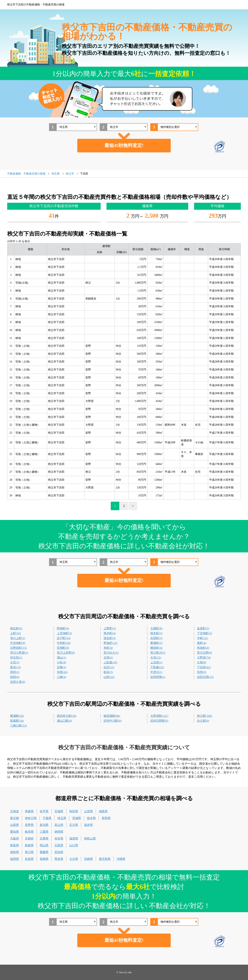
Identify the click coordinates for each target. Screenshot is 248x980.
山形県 (88, 811)
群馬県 (106, 818)
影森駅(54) (17, 721)
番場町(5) (156, 643)
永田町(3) (156, 638)
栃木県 (91, 818)
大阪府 (15, 839)
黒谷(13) (15, 667)
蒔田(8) (15, 677)
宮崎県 (88, 859)
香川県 (29, 852)
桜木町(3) (156, 633)
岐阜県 (29, 832)
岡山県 (44, 845)
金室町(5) (203, 628)
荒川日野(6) (205, 653)
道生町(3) (110, 638)
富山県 (59, 825)
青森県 (29, 811)
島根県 (29, 845)
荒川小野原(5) (19, 653)
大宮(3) (15, 662)
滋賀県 (74, 839)
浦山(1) (62, 658)
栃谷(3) (108, 672)
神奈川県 (31, 818)
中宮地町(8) (18, 643)
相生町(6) (16, 628)
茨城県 (77, 818)
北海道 (15, 811)
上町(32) (15, 633)
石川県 (74, 825)
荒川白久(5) (111, 653)
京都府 (29, 839)
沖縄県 (121, 859)
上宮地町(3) (64, 633)
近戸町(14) (64, 638)
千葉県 (47, 818)
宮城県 (59, 811)
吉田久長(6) (18, 682)
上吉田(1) (156, 662)
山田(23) (109, 677)
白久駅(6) (203, 721)
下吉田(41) (204, 667)
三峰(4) (62, 677)
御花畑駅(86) (112, 716)
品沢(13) (109, 667)
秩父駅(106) (205, 716)
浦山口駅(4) (64, 721)
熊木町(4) (110, 633)
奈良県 (59, 839)
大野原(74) (204, 658)
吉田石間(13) (205, 677)
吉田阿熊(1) (158, 677)
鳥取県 (15, 845)
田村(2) (15, 672)
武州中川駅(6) (113, 721)
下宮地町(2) (205, 633)
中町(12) (202, 638)
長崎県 (44, 859)
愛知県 (15, 832)
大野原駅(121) (159, 716)
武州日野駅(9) (159, 721)
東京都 (15, 818)
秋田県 (74, 811)
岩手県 (44, 811)
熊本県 (59, 859)
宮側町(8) (63, 648)
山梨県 (15, 825)
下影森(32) (157, 667)
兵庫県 (44, 839)
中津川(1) (156, 672)
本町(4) (108, 648)
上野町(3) (110, 628)
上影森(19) (110, 662)
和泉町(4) (203, 648)
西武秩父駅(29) (67, 716)
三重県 (44, 832)
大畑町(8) (156, 628)
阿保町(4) (63, 628)
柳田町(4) (156, 648)
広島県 (59, 845)
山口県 (74, 845)
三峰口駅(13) (18, 726)
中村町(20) (64, 643)
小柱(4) (62, 662)
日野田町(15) (18, 648)
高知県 (59, 852)
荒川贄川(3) (158, 653)
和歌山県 (90, 839)
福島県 (103, 811)
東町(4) (202, 643)
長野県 (29, 825)
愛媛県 (44, 852)
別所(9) (202, 672)
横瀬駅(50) (17, 716)
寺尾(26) (62, 672)
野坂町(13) (110, 643)
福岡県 (15, 859)
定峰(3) (62, 667)
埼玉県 (62, 818)
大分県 (74, 859)
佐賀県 (29, 859)
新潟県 (44, 825)
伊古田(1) (16, 658)
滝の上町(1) (18, 638)
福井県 (88, 825)
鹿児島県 (105, 859)
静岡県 (59, 832)
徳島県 (15, 852)
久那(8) (202, 662)
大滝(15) (156, 658)
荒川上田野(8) (66, 653)
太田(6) (108, 658)
